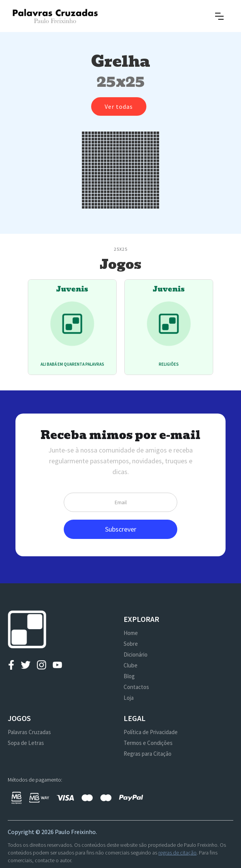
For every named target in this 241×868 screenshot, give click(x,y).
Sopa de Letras (26, 743)
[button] (219, 16)
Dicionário (136, 654)
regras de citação (177, 853)
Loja (129, 698)
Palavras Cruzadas (29, 732)
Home (131, 633)
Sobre (131, 644)
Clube (131, 665)
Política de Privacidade (151, 732)
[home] (55, 16)
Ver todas (119, 106)
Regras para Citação (148, 754)
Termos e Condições (148, 743)
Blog (129, 676)
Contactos (136, 687)
